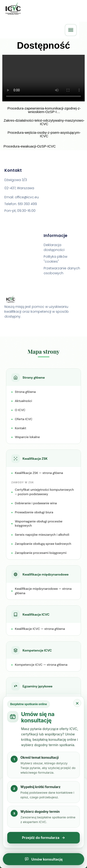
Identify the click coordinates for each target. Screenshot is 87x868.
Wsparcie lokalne (27, 437)
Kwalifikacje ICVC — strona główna (40, 629)
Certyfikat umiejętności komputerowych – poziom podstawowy (44, 492)
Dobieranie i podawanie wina (36, 504)
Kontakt (21, 428)
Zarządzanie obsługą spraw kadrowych (43, 544)
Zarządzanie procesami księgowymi (41, 553)
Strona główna (25, 392)
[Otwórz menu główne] (71, 30)
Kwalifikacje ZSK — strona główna (39, 473)
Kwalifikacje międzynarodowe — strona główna (43, 591)
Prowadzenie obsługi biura (34, 513)
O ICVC (20, 410)
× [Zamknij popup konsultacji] (77, 703)
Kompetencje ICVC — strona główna (41, 665)
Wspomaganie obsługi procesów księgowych (39, 524)
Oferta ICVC (24, 420)
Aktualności (23, 401)
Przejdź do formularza (44, 838)
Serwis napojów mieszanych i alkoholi (42, 535)
